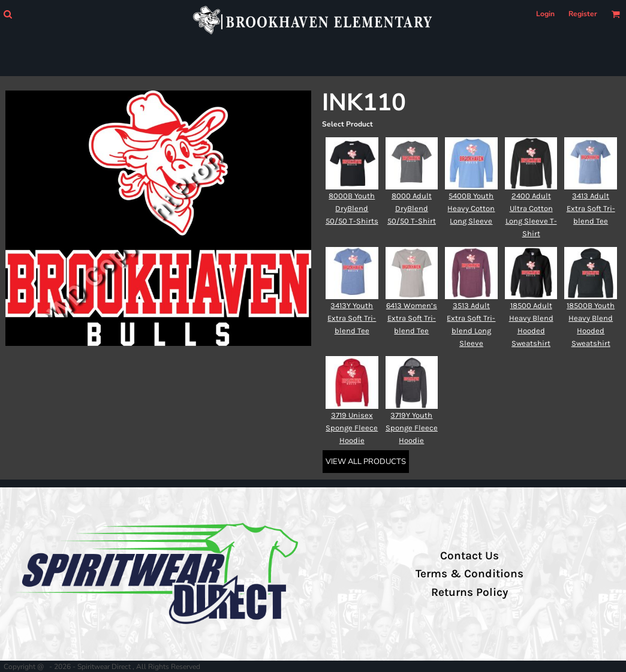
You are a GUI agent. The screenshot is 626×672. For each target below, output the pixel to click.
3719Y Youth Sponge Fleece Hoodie (412, 428)
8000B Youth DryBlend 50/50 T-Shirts (352, 208)
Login (545, 14)
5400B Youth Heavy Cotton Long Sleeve (471, 208)
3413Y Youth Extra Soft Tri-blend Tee (352, 318)
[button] (7, 14)
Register (583, 14)
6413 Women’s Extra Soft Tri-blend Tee (412, 318)
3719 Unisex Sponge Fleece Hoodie (352, 428)
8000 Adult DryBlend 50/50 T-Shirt (412, 208)
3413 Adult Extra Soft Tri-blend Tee (591, 208)
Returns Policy (469, 592)
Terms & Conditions (469, 574)
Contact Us (469, 556)
